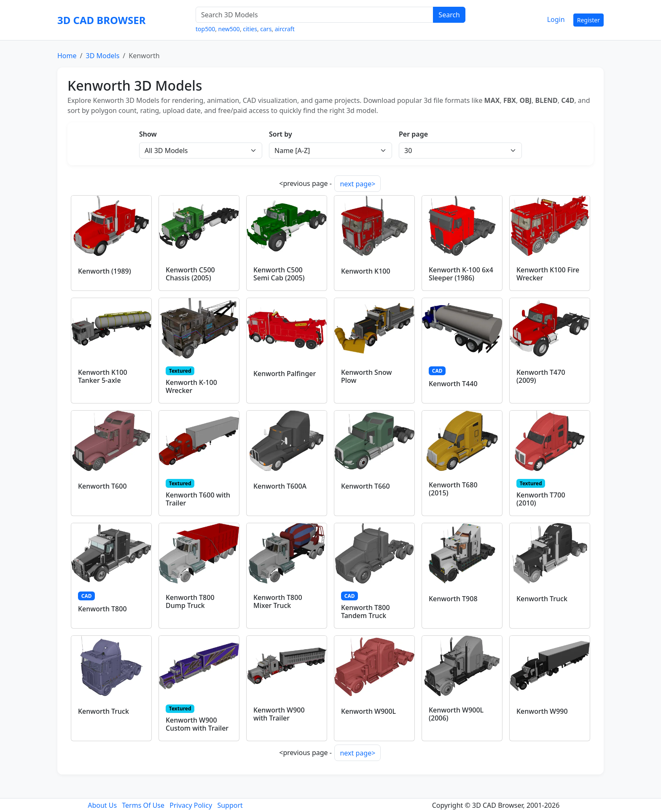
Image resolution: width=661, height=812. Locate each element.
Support (230, 805)
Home (67, 56)
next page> (357, 184)
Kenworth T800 (102, 609)
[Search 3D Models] (314, 15)
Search (449, 15)
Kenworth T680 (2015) (453, 489)
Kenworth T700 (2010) (541, 499)
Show (148, 134)
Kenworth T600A (280, 486)
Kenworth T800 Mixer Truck (278, 601)
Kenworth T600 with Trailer (198, 499)
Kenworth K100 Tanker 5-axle (103, 376)
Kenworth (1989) (105, 271)
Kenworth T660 (365, 486)
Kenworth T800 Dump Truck (190, 601)
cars (266, 29)
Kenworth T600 (102, 486)
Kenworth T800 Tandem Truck (365, 612)
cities (250, 29)
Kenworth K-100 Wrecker (191, 386)
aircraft (285, 29)
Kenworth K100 (366, 271)
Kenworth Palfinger (285, 374)
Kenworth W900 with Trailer (279, 714)
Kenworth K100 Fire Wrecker (548, 274)
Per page (413, 134)
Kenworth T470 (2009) (541, 376)
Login (556, 19)
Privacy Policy (191, 805)
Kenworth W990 (542, 711)
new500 (229, 29)
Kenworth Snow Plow (366, 376)
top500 (205, 29)
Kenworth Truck (542, 599)
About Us (102, 805)
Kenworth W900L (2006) (456, 714)
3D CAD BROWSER (101, 20)
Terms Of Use (143, 805)
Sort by (281, 134)
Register (588, 20)
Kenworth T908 (453, 599)
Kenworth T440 (453, 384)
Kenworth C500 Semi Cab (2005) (279, 274)
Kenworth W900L (368, 711)
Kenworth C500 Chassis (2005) (190, 274)
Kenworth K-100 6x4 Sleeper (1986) (461, 274)
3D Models (102, 56)
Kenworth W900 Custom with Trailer (197, 724)
